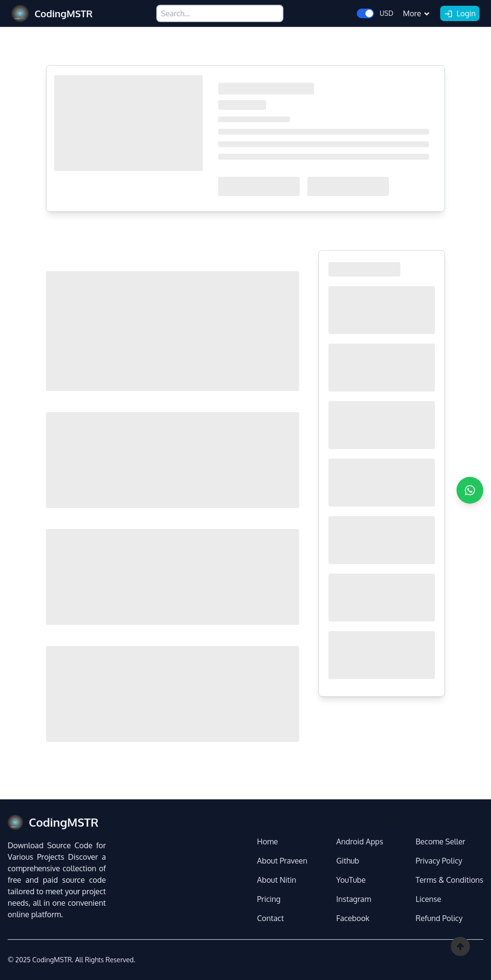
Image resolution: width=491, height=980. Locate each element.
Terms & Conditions (450, 880)
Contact (270, 918)
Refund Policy (439, 918)
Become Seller (441, 842)
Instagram (353, 899)
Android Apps (360, 842)
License (429, 899)
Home (268, 842)
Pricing (269, 899)
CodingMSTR (52, 960)
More (417, 13)
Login (460, 14)
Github (348, 861)
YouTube (351, 880)
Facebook (353, 918)
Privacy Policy (439, 861)
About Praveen (282, 861)
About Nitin (277, 880)
